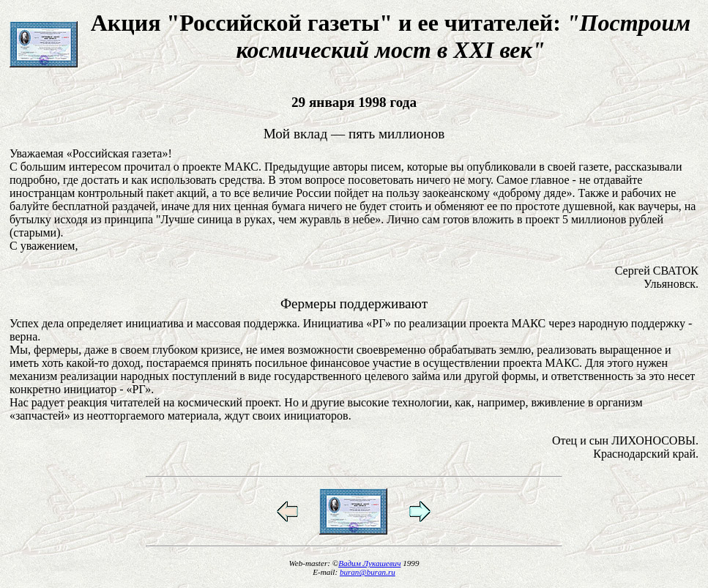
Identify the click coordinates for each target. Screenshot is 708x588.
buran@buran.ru (368, 572)
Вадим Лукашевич (369, 563)
